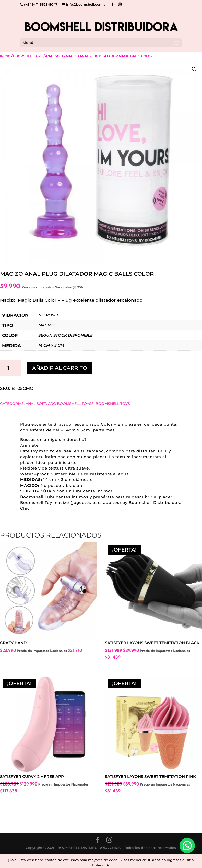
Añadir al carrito (60, 368)
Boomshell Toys (28, 56)
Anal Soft (54, 56)
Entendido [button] (101, 865)
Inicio (5, 56)
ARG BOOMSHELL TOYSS (71, 404)
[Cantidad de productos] (10, 368)
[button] (194, 69)
